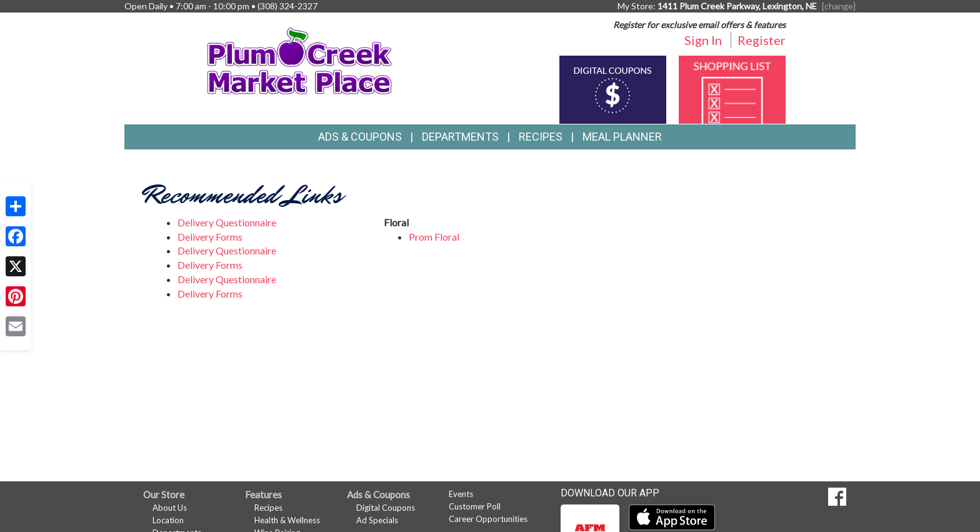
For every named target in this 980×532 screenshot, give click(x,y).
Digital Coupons (386, 508)
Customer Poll (475, 506)
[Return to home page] (300, 60)
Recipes (541, 137)
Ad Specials (377, 520)
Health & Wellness (287, 520)
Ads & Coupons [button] (360, 137)
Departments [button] (460, 137)
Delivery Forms (210, 237)
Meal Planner (622, 137)
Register (762, 40)
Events (461, 494)
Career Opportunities (488, 519)
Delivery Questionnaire (227, 222)
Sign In (703, 40)
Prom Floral (434, 237)
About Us (170, 508)
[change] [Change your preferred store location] (839, 6)
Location (168, 520)
